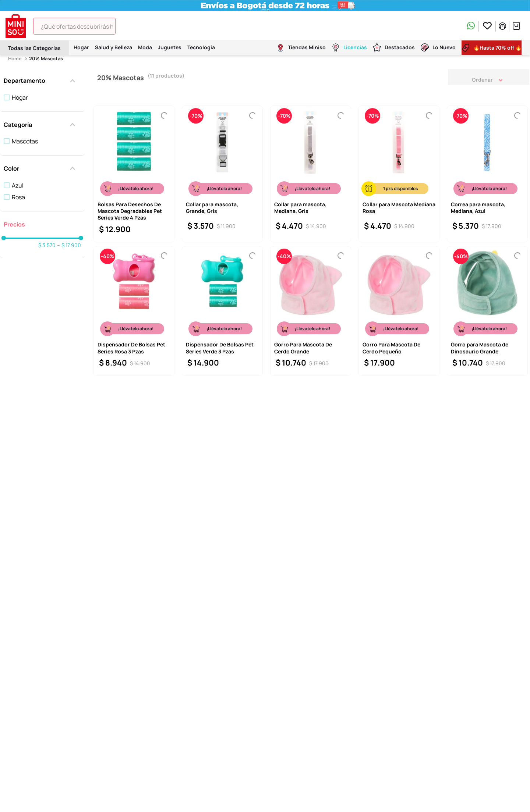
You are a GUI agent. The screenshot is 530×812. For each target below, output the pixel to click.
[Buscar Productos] (126, 26)
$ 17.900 (69, 245)
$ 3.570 (47, 245)
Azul (18, 185)
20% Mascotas (46, 58)
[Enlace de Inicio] (16, 59)
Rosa (18, 197)
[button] (42, 81)
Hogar (20, 97)
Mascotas (25, 141)
